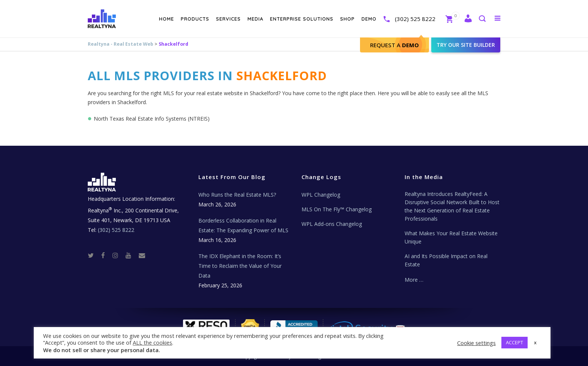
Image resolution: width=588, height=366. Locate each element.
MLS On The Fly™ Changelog (337, 209)
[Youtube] (131, 255)
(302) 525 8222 (415, 19)
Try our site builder (466, 45)
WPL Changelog (321, 195)
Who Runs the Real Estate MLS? (237, 195)
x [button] (535, 342)
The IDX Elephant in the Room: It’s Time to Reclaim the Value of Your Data (240, 266)
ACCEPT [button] (514, 342)
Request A (394, 45)
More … (414, 280)
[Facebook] (106, 255)
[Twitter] (94, 255)
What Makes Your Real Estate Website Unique (451, 237)
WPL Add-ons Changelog (332, 224)
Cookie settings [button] (476, 343)
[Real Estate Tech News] (142, 255)
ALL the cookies (152, 342)
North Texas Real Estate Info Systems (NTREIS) (152, 119)
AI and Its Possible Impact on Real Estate (446, 260)
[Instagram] (118, 255)
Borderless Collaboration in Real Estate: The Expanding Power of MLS (243, 225)
